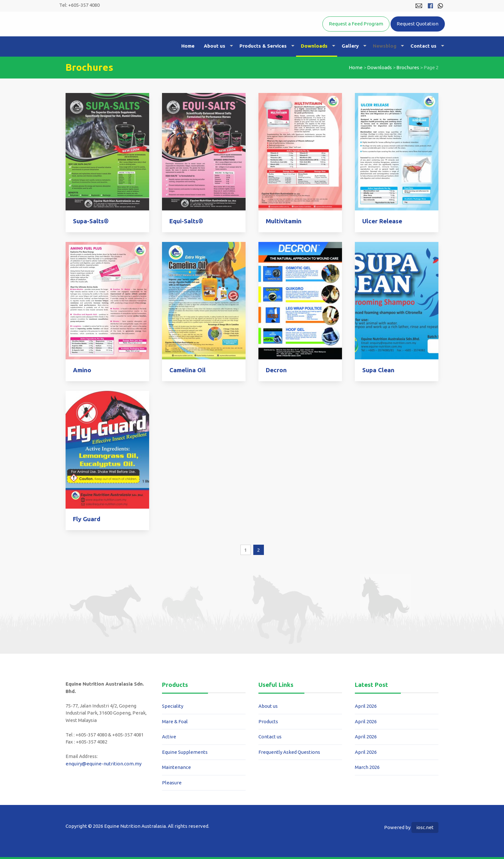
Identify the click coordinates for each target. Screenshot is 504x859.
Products (268, 721)
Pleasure (172, 783)
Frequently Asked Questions (289, 752)
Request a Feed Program (356, 24)
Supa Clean (378, 370)
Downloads (314, 46)
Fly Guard (87, 519)
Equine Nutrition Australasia (133, 34)
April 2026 (366, 706)
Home (188, 46)
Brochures (408, 67)
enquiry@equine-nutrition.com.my (104, 764)
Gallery (350, 46)
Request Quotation (418, 24)
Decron (276, 370)
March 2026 (367, 767)
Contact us (423, 46)
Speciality (173, 706)
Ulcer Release (382, 221)
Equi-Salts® (186, 221)
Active (169, 737)
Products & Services (263, 46)
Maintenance (176, 767)
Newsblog (385, 46)
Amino (82, 370)
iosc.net (425, 827)
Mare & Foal (175, 721)
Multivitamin (284, 221)
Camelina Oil (188, 370)
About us (215, 46)
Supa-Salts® (91, 221)
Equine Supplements (185, 752)
